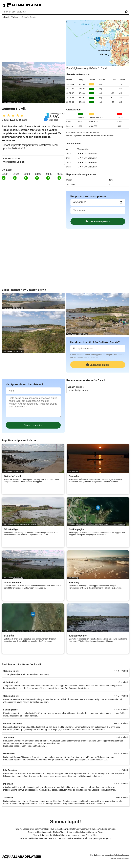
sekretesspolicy (123, 858)
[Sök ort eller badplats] (126, 12)
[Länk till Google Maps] (98, 45)
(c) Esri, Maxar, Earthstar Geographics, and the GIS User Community (100, 525)
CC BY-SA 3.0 (18, 102)
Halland (5, 17)
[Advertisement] (33, 40)
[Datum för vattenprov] (98, 202)
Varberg (15, 17)
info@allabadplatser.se (120, 855)
